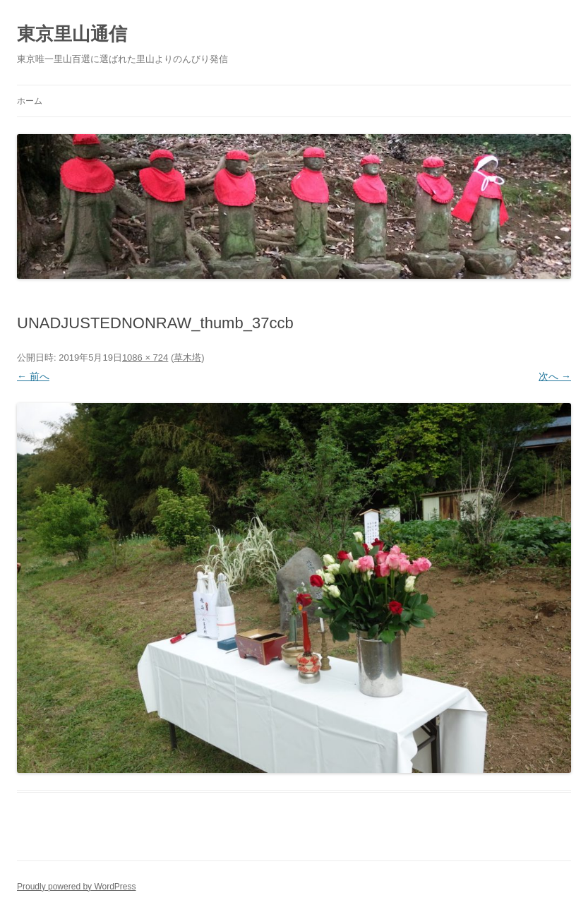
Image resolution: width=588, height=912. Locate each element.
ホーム (30, 101)
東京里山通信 (72, 34)
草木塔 (187, 358)
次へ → (555, 376)
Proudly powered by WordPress (77, 887)
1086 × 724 (145, 358)
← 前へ (33, 376)
